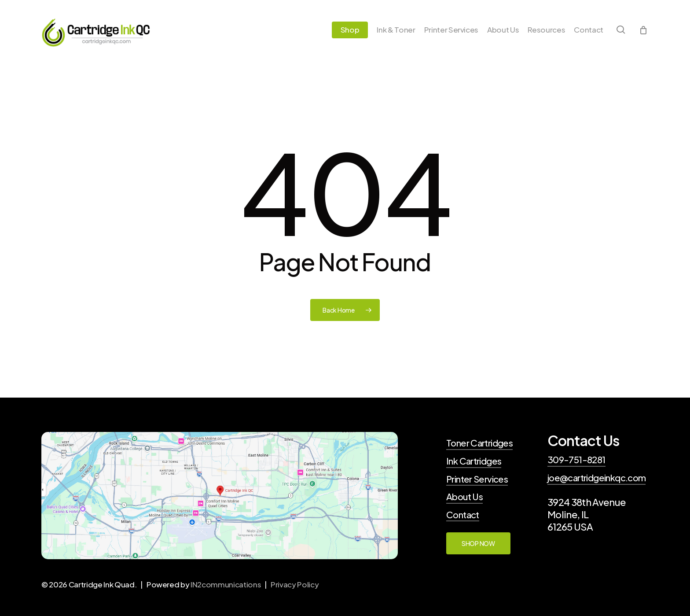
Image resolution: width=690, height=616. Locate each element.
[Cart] (643, 32)
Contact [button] (463, 515)
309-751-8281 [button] (576, 460)
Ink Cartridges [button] (474, 461)
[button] (478, 543)
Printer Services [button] (477, 479)
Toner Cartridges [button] (479, 443)
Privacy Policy (295, 584)
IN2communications (226, 584)
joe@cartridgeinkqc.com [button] (597, 478)
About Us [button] (464, 497)
